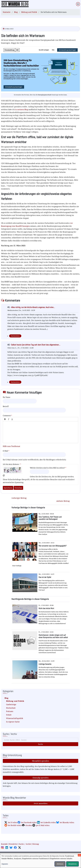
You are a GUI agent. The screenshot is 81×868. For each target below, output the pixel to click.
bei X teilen (13, 822)
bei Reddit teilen (15, 825)
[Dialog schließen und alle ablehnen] (79, 855)
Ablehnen (60, 864)
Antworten (15, 336)
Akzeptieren (72, 864)
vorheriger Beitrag (19, 498)
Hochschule (11, 708)
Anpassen (5, 864)
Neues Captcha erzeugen (4, 476)
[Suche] (40, 740)
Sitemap (36, 844)
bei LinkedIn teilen (48, 822)
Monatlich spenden (40, 761)
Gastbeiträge (11, 704)
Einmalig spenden (41, 778)
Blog (16, 12)
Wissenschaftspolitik (15, 718)
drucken (29, 825)
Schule (9, 715)
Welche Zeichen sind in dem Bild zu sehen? (47, 468)
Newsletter (13, 844)
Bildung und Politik (29, 12)
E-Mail (5, 451)
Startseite (7, 12)
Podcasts (10, 711)
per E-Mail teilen (43, 825)
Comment (7, 416)
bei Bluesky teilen (67, 822)
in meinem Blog (22, 110)
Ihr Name (7, 397)
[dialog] (40, 861)
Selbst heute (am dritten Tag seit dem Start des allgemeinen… (36, 345)
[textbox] (40, 432)
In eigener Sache (13, 722)
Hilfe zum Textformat (11, 446)
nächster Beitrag (63, 501)
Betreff (6, 406)
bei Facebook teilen (29, 822)
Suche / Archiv (25, 844)
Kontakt (4, 844)
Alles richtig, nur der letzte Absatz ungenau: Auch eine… (33, 307)
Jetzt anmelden (41, 803)
